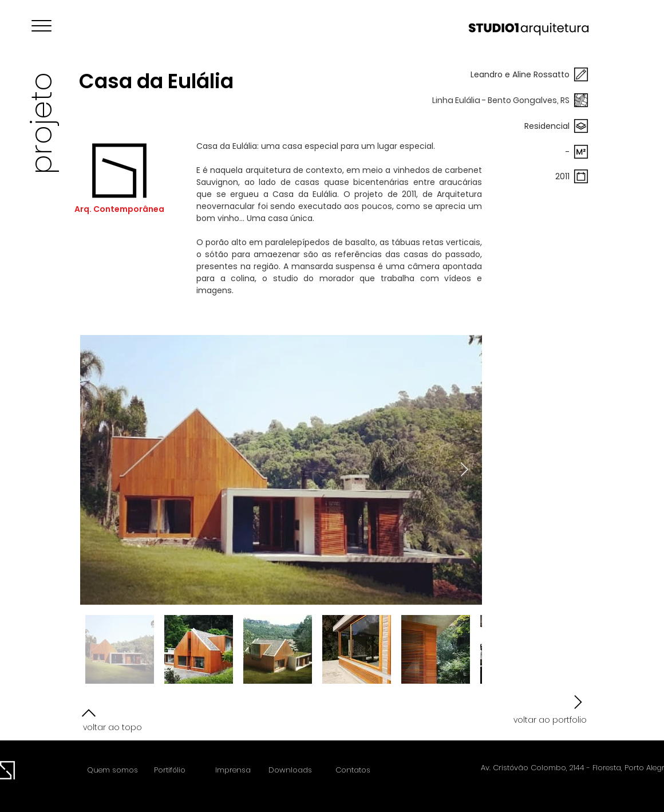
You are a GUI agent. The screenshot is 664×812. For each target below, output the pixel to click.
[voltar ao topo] (117, 718)
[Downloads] (290, 770)
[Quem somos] (112, 770)
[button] (41, 26)
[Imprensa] (233, 770)
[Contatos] (353, 770)
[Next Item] (465, 470)
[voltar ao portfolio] (548, 710)
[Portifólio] (170, 770)
